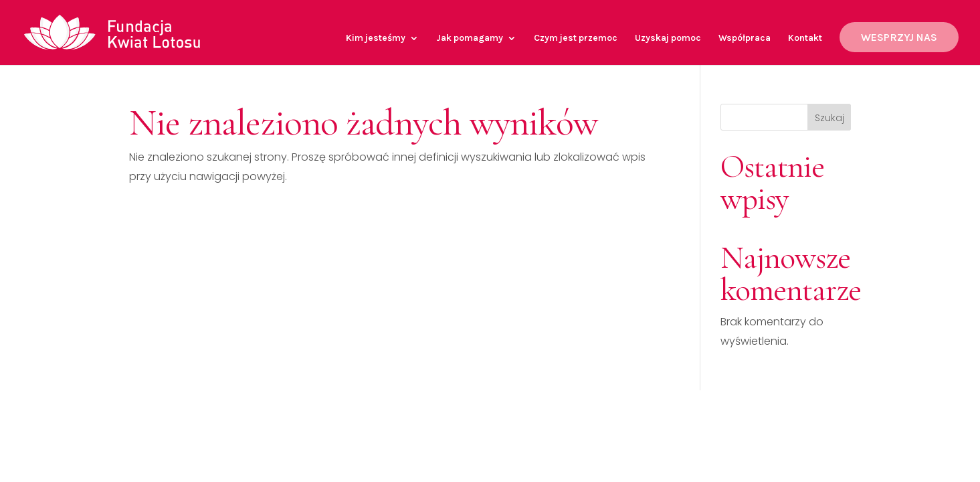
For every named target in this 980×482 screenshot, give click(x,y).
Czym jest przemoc (576, 38)
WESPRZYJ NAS (899, 37)
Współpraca (745, 38)
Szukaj (829, 118)
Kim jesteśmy (376, 38)
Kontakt (805, 38)
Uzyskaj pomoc (668, 38)
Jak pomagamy (470, 38)
